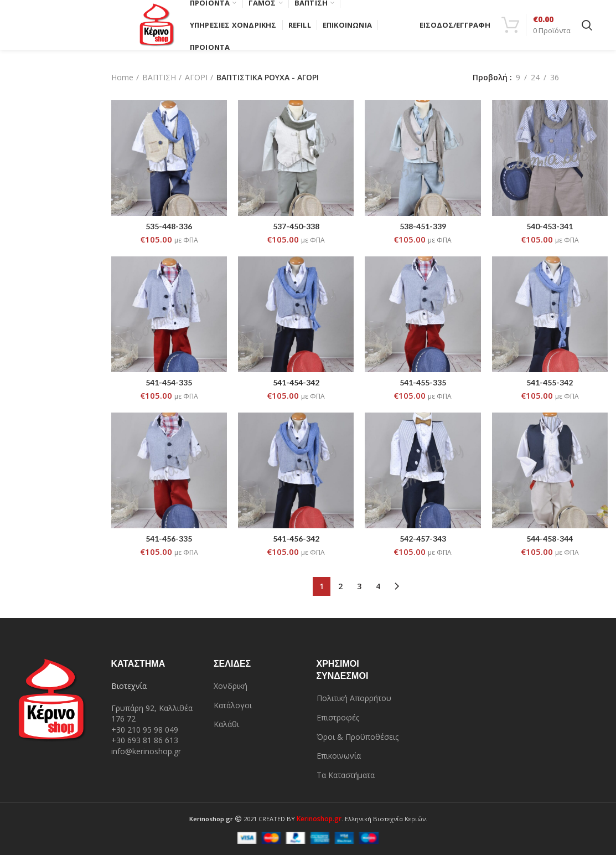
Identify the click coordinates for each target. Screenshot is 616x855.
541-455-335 (423, 382)
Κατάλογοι (233, 705)
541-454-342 (296, 382)
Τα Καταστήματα (346, 775)
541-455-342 (550, 382)
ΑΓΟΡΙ (196, 77)
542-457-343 (423, 539)
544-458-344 (550, 539)
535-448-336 (169, 226)
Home (122, 77)
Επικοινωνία (339, 756)
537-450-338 (296, 226)
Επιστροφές (338, 717)
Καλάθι (226, 724)
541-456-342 (296, 539)
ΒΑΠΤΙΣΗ (159, 77)
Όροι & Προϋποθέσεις (358, 737)
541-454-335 (169, 382)
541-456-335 (169, 539)
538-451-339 (423, 226)
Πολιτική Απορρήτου (354, 698)
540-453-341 (550, 226)
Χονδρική (231, 686)
